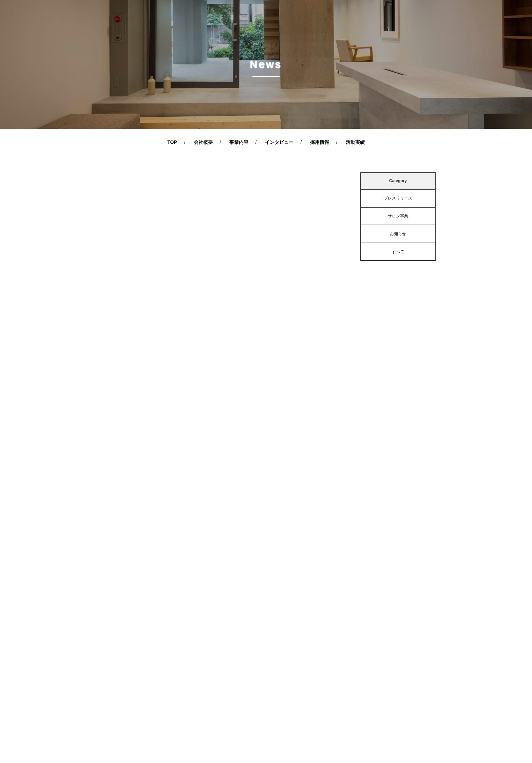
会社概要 (203, 142)
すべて (398, 252)
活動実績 (355, 142)
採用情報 (320, 142)
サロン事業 (398, 216)
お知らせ (398, 234)
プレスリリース (398, 198)
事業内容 (239, 142)
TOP (172, 142)
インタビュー (279, 142)
